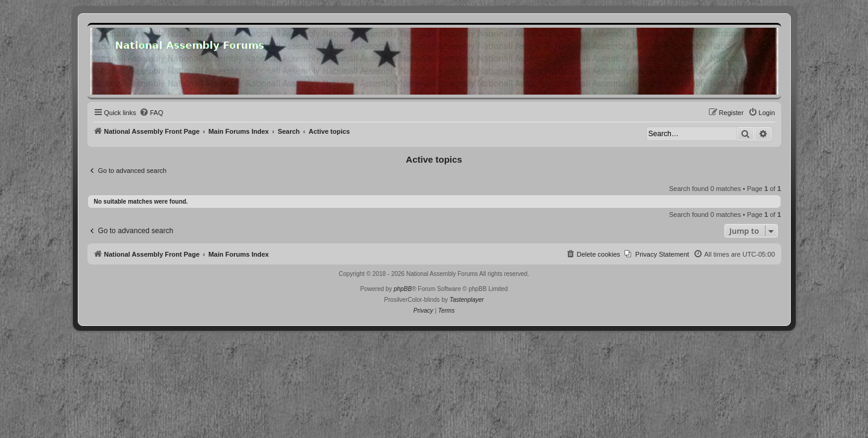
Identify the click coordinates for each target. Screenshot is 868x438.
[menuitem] (151, 113)
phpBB (403, 289)
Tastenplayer (467, 300)
